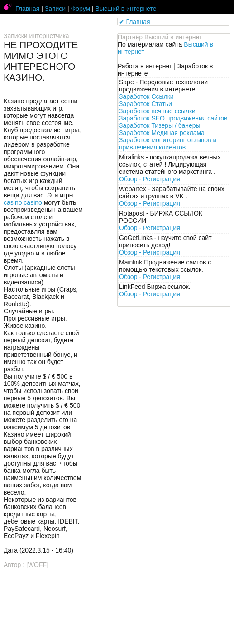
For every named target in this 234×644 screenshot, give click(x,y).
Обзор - (150, 179)
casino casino (23, 202)
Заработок (146, 96)
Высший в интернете (126, 9)
